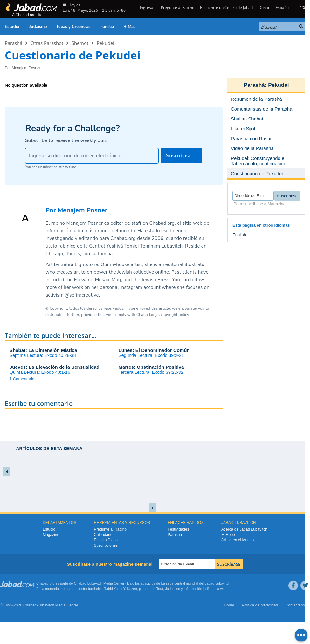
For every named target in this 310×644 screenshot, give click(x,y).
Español (283, 7)
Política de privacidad (260, 605)
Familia (107, 27)
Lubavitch (95, 583)
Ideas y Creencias (74, 27)
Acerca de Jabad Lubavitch (244, 529)
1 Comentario (22, 379)
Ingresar (147, 7)
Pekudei (105, 43)
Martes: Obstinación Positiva (151, 367)
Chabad (80, 583)
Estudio (12, 27)
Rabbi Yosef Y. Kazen (120, 589)
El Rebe (228, 535)
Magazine (51, 535)
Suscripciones (106, 545)
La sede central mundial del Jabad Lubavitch (196, 583)
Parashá (14, 43)
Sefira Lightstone (79, 264)
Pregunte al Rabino (178, 7)
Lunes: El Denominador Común (154, 350)
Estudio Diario (106, 540)
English (239, 235)
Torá (160, 589)
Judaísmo (38, 27)
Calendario (103, 535)
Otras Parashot (47, 43)
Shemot (80, 43)
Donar (264, 7)
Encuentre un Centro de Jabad (226, 7)
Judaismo (172, 589)
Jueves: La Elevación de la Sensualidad (55, 367)
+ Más (130, 27)
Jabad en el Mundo (238, 540)
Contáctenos (296, 605)
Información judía (198, 589)
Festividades (178, 529)
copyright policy (175, 315)
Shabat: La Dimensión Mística (43, 350)
